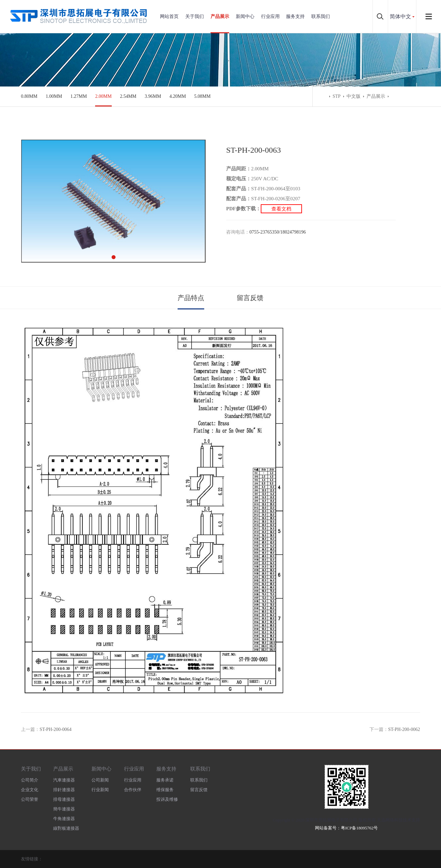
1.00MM (54, 96)
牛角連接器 (64, 819)
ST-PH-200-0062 (404, 729)
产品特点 (191, 298)
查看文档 (281, 209)
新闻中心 (245, 16)
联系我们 (321, 16)
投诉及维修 (167, 799)
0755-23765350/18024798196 (278, 232)
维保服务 (165, 790)
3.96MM (153, 96)
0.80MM (29, 96)
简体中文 (400, 16)
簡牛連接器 (64, 809)
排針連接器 (64, 790)
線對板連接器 (66, 828)
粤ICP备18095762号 (359, 828)
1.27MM (79, 96)
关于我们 (195, 16)
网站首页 (169, 16)
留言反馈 (250, 298)
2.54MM (128, 96)
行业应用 (270, 16)
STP (337, 96)
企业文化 (30, 790)
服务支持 (295, 16)
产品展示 (220, 16)
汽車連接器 (64, 780)
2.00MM (103, 96)
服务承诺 (165, 780)
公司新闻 (100, 780)
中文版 (354, 96)
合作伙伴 (133, 790)
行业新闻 (100, 790)
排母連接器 (64, 799)
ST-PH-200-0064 (56, 729)
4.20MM (177, 96)
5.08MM (202, 96)
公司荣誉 (30, 799)
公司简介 (30, 780)
